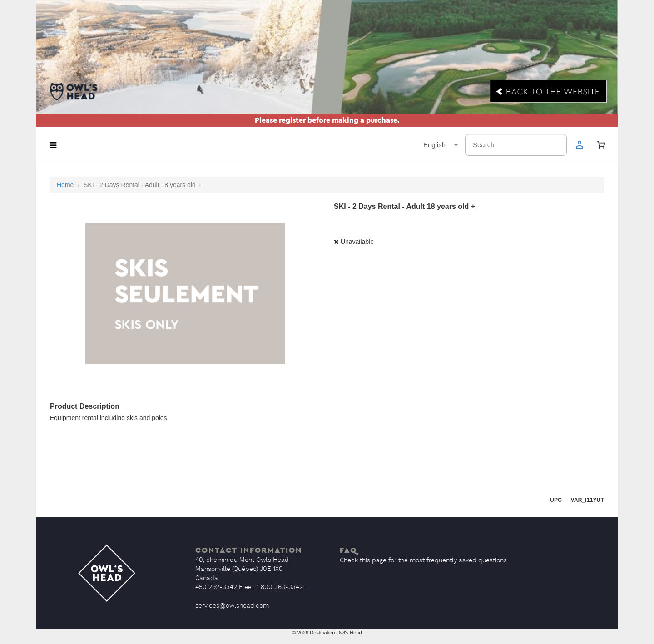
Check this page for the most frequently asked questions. (424, 560)
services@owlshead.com (232, 606)
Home (65, 185)
